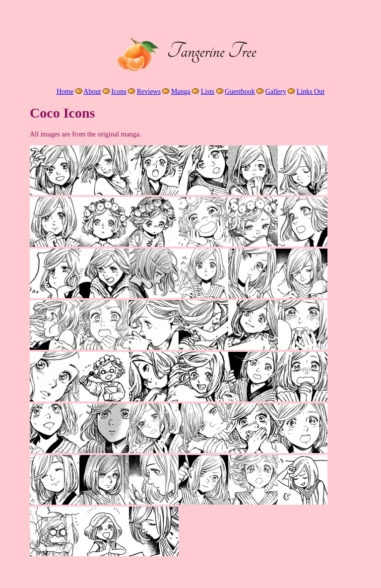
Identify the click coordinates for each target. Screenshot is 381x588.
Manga (181, 92)
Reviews (149, 92)
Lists (208, 92)
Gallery (276, 92)
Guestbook (240, 92)
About (92, 92)
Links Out (311, 92)
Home (65, 92)
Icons (119, 92)
